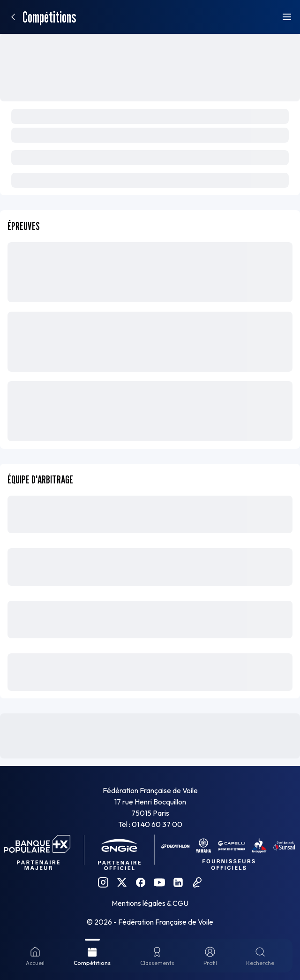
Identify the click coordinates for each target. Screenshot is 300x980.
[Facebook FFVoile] (141, 882)
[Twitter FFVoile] (122, 882)
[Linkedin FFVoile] (178, 882)
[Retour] (13, 17)
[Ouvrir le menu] (287, 17)
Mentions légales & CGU (150, 903)
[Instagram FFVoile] (103, 882)
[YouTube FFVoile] (159, 882)
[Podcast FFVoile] (197, 882)
